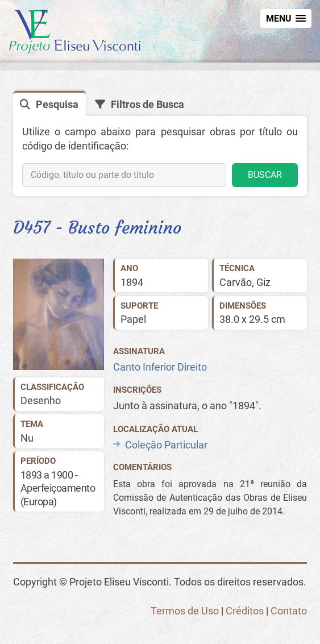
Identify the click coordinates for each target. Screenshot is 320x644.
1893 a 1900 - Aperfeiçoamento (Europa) (58, 488)
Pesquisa (57, 104)
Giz (263, 282)
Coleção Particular (166, 445)
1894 (132, 282)
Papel (133, 319)
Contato (289, 611)
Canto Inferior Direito (160, 367)
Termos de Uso (185, 611)
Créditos (245, 611)
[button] (286, 18)
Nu (27, 438)
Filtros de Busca (147, 104)
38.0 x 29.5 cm (252, 319)
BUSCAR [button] (265, 175)
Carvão (236, 282)
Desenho (41, 400)
